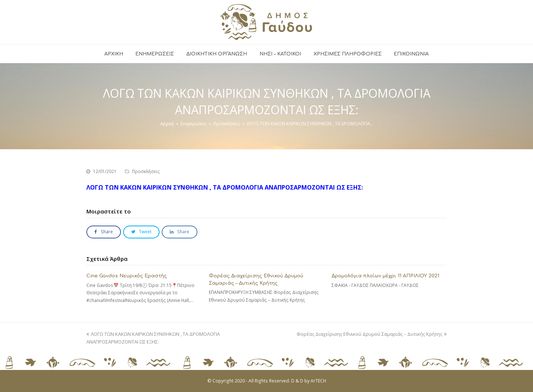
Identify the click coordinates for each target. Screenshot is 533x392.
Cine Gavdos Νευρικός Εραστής (127, 276)
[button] (104, 232)
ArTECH (318, 381)
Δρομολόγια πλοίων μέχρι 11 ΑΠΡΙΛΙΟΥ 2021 (385, 276)
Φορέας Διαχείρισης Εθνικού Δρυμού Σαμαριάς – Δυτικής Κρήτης (372, 334)
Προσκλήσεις (146, 171)
